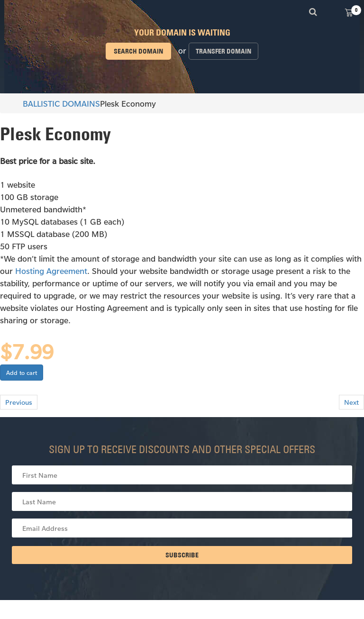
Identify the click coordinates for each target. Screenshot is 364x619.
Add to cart (22, 373)
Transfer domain (223, 51)
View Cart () (349, 12)
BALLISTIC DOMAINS (57, 103)
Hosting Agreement (51, 271)
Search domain (138, 51)
